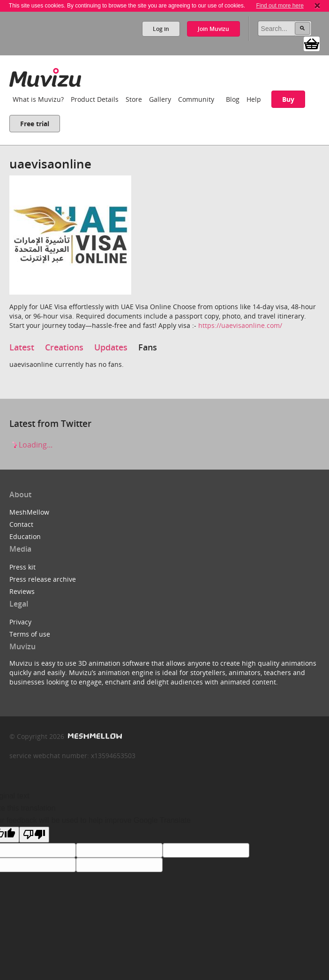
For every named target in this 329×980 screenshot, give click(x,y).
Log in (161, 29)
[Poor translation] (34, 835)
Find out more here (280, 6)
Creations (64, 347)
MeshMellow (29, 512)
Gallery (160, 99)
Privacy (20, 622)
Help (254, 99)
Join (213, 29)
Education (25, 536)
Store (134, 99)
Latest (22, 347)
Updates (111, 347)
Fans (148, 347)
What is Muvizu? (38, 99)
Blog (233, 99)
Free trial (35, 124)
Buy (288, 99)
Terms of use (30, 634)
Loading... (31, 445)
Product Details (95, 99)
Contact (21, 524)
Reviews (22, 591)
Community (196, 99)
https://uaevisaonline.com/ (240, 325)
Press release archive (43, 579)
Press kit (22, 567)
